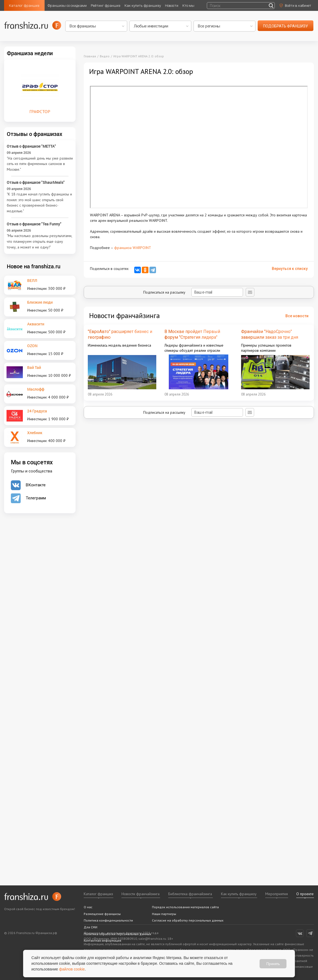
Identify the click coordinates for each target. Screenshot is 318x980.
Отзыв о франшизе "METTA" (31, 146)
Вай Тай (34, 367)
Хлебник (35, 433)
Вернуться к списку (290, 269)
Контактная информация (102, 940)
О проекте (305, 894)
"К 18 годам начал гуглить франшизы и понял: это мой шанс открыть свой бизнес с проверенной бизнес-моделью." (39, 203)
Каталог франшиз (24, 6)
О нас (88, 907)
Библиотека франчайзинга (190, 894)
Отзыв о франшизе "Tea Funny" (34, 224)
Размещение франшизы (102, 914)
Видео (105, 56)
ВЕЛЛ (32, 280)
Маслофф (36, 389)
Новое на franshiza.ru (34, 266)
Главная (90, 56)
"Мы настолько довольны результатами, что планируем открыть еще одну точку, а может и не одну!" (39, 241)
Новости (172, 6)
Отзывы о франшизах (35, 134)
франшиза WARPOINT (133, 248)
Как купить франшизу (143, 6)
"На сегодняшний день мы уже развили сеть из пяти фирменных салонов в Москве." (40, 164)
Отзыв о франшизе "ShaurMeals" (36, 182)
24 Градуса (37, 411)
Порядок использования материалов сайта (185, 907)
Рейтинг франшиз (106, 6)
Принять (273, 963)
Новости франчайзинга (141, 894)
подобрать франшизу (286, 26)
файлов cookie (72, 969)
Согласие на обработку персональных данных (188, 920)
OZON (32, 346)
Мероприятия (277, 894)
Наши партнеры (164, 914)
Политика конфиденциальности (108, 920)
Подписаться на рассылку (193, 292)
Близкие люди (40, 302)
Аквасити (36, 324)
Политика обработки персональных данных (117, 934)
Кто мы (188, 6)
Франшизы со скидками (67, 6)
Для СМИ (91, 927)
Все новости (297, 316)
